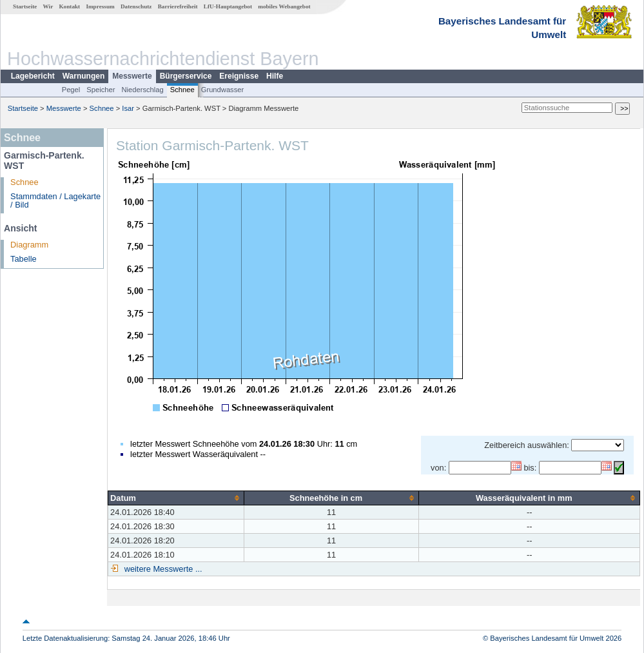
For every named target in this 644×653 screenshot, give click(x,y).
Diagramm (29, 245)
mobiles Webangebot (284, 6)
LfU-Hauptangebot (228, 6)
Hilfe (275, 76)
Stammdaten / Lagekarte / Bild (55, 200)
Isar (128, 108)
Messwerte (132, 76)
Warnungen (84, 76)
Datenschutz (136, 6)
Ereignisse (239, 76)
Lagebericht (33, 76)
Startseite (25, 6)
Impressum (100, 6)
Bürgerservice (186, 76)
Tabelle (24, 259)
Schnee (182, 90)
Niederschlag (142, 90)
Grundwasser (223, 90)
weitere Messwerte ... (162, 569)
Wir (48, 6)
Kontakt (69, 6)
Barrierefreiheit (178, 6)
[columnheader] (176, 498)
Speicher (101, 90)
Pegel (71, 90)
